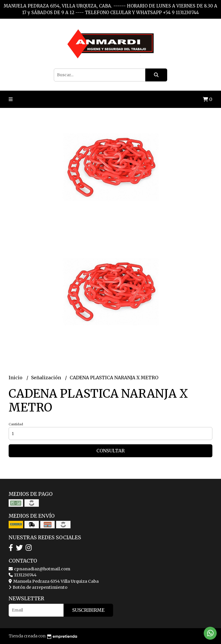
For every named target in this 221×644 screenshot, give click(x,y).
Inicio (16, 378)
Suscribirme (88, 610)
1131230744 (23, 575)
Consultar (110, 451)
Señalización (47, 378)
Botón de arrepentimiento (38, 587)
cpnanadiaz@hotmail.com (39, 569)
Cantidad (16, 424)
